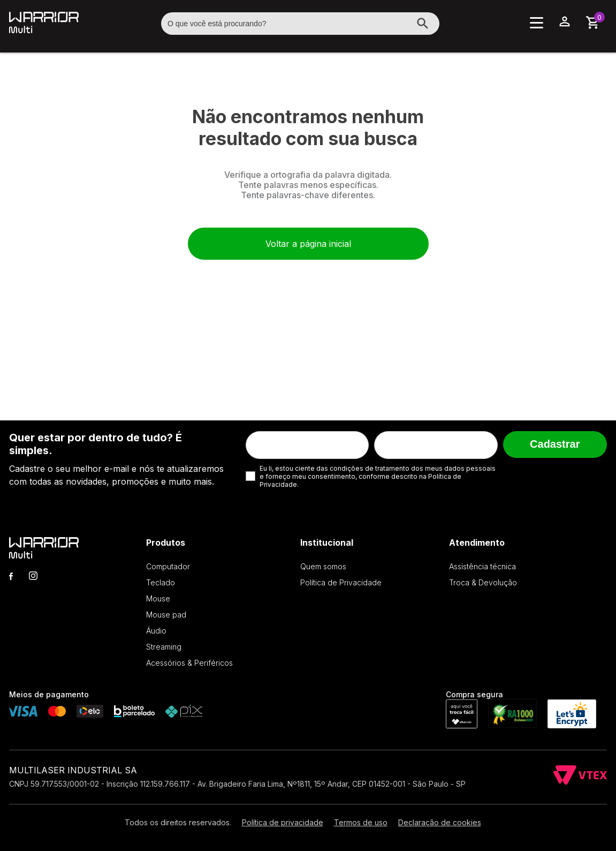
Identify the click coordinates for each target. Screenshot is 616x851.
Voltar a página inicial (308, 244)
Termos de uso (361, 822)
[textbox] (300, 24)
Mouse (158, 598)
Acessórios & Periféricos (189, 663)
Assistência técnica (482, 566)
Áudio (156, 631)
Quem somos (323, 566)
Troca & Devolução (483, 582)
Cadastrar (555, 444)
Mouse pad (166, 615)
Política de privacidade (283, 822)
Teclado (161, 582)
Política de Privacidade (341, 582)
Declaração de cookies (440, 822)
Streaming (164, 647)
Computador (168, 566)
